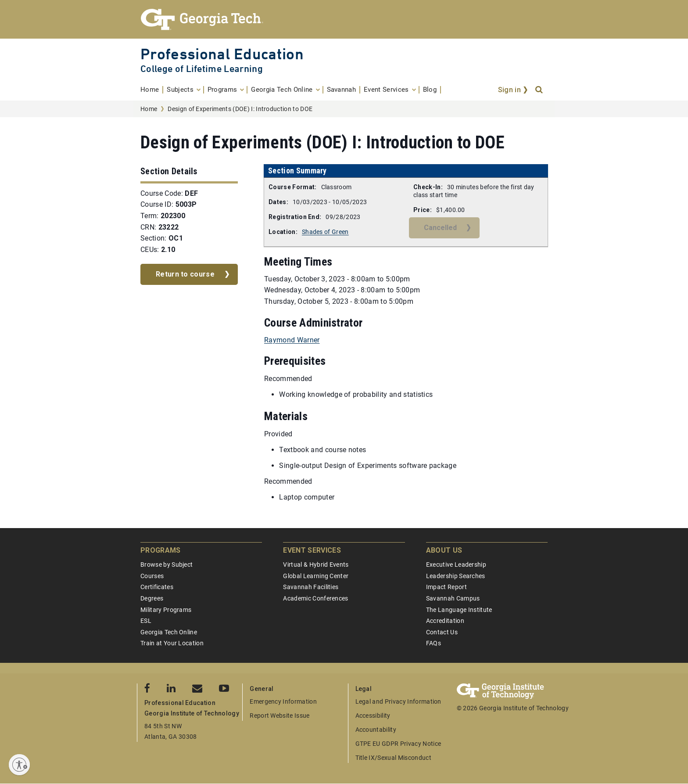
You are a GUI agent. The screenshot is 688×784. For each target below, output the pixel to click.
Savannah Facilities (311, 587)
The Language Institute (459, 610)
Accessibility (373, 716)
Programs (161, 550)
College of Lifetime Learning (202, 69)
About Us (444, 550)
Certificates (157, 587)
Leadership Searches (456, 576)
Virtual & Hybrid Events (316, 565)
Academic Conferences (315, 598)
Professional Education (222, 54)
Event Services (312, 550)
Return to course (185, 274)
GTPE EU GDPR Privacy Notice (398, 744)
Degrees (152, 598)
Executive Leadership (456, 565)
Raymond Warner (292, 340)
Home (149, 109)
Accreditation (445, 621)
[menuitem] (152, 90)
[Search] (540, 90)
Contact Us (442, 632)
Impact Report (446, 587)
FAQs (434, 643)
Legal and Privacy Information (398, 701)
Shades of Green (325, 232)
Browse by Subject (167, 565)
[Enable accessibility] (19, 765)
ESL (146, 621)
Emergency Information (283, 701)
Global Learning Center (316, 576)
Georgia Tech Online (169, 632)
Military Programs (166, 610)
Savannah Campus (453, 598)
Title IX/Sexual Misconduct (393, 758)
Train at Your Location (172, 643)
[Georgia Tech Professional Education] (344, 19)
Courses (152, 576)
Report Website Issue (279, 716)
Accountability (376, 730)
